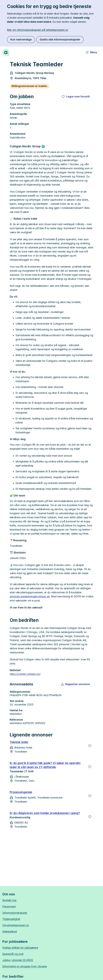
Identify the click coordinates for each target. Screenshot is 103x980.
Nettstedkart (10, 932)
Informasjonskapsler (15, 913)
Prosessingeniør (21, 792)
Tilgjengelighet (11, 919)
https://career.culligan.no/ (25, 674)
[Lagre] (90, 746)
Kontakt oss (9, 900)
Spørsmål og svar (13, 954)
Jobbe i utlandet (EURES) (18, 960)
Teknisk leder (19, 742)
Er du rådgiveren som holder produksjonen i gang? (45, 813)
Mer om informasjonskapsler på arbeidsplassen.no (38, 30)
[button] (76, 684)
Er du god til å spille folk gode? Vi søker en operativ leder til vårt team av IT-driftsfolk (45, 765)
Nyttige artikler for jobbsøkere (20, 948)
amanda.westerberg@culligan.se (30, 596)
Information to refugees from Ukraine (25, 966)
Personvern (9, 906)
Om (16, 925)
